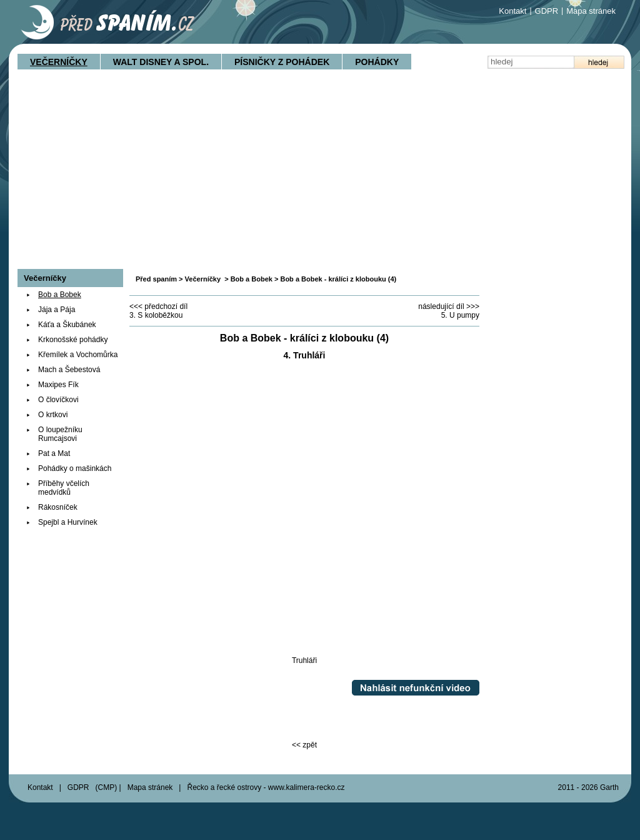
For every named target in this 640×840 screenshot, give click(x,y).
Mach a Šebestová (69, 370)
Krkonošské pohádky (73, 340)
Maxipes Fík (58, 385)
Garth (609, 787)
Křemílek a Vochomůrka (78, 355)
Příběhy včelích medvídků (64, 488)
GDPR (547, 11)
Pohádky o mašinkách (75, 468)
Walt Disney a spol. (161, 62)
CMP (107, 787)
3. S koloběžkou (156, 315)
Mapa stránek (591, 11)
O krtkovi (53, 415)
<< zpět (304, 745)
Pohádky (377, 62)
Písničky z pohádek (282, 62)
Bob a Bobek (252, 279)
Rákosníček (58, 507)
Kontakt (512, 11)
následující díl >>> (449, 306)
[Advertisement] (320, 175)
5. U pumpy (460, 315)
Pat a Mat (54, 453)
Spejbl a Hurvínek (68, 522)
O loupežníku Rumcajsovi (60, 434)
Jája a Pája (57, 310)
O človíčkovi (58, 400)
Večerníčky (59, 62)
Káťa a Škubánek (67, 325)
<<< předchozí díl (158, 306)
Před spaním (156, 279)
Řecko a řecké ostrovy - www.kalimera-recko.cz (266, 787)
